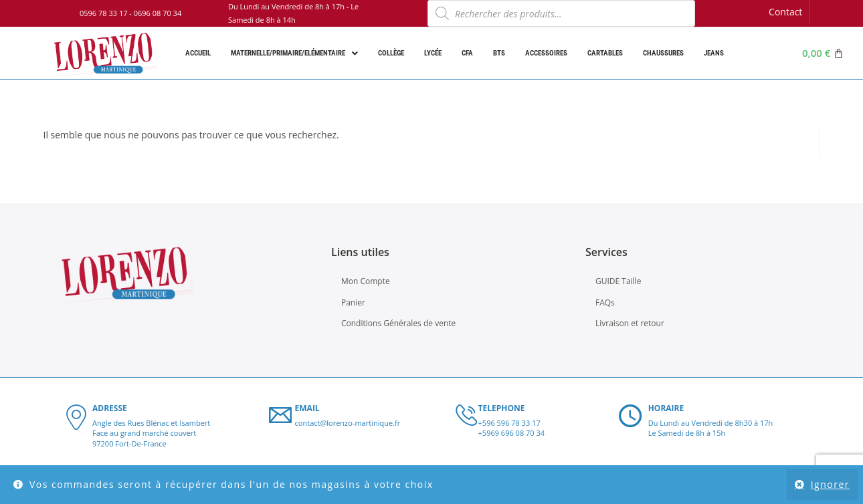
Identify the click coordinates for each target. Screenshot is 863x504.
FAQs (605, 302)
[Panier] (823, 53)
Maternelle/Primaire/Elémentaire (294, 53)
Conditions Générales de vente (398, 323)
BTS (499, 53)
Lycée (433, 53)
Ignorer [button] (830, 484)
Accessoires (546, 53)
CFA (467, 53)
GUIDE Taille (618, 281)
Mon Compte (366, 281)
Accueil (198, 53)
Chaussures (663, 53)
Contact (785, 12)
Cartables (605, 53)
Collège (391, 53)
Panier (353, 302)
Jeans (714, 53)
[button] (294, 53)
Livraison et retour (630, 323)
